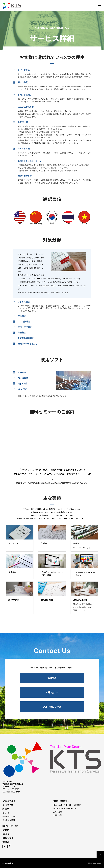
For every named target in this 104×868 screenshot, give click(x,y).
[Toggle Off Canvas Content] (100, 5)
